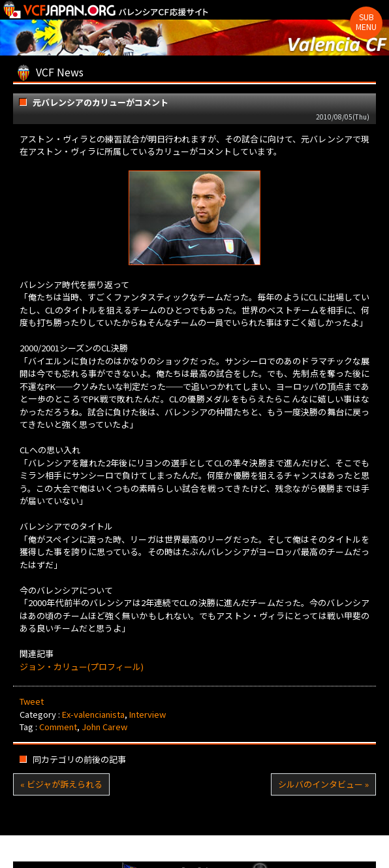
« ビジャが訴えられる (61, 784)
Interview (148, 714)
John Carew (104, 727)
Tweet (32, 701)
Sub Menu (366, 22)
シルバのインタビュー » (323, 784)
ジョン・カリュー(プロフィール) (82, 667)
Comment (58, 727)
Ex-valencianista (93, 714)
